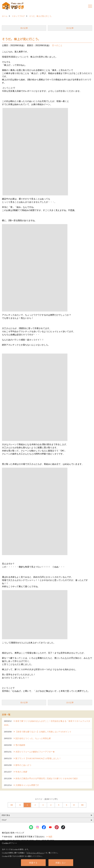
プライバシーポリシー (35, 853)
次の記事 (70, 28)
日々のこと (57, 45)
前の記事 (24, 28)
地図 (50, 837)
